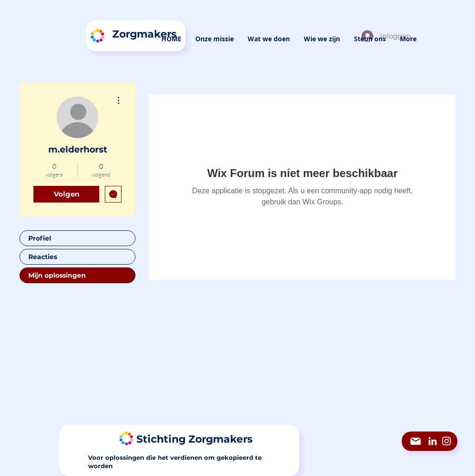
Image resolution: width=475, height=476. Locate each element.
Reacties (43, 257)
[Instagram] (446, 441)
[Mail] (416, 441)
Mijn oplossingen (57, 275)
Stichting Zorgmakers (195, 439)
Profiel (40, 238)
